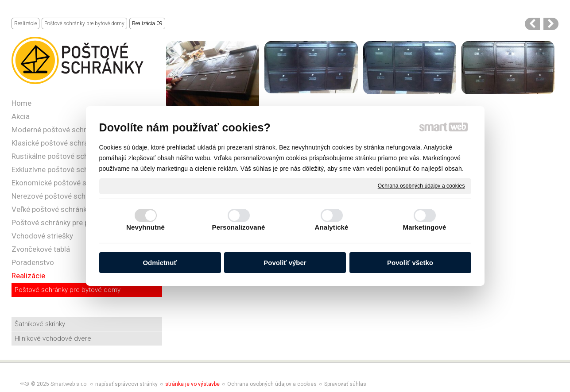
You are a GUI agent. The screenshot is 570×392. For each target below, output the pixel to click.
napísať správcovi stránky (126, 384)
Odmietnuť (160, 263)
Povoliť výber (285, 263)
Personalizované (239, 227)
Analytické (331, 227)
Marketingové (425, 227)
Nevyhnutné (145, 227)
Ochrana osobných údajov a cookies (421, 186)
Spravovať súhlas (345, 384)
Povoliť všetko (410, 263)
